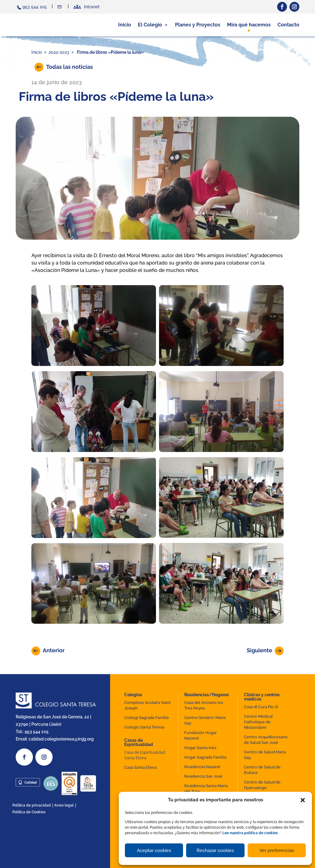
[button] (303, 800)
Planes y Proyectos (198, 25)
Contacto (60, 7)
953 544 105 (35, 7)
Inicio (125, 25)
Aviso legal (64, 805)
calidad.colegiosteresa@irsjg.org (61, 739)
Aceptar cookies (154, 850)
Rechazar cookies (215, 850)
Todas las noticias (70, 67)
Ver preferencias (277, 850)
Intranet (92, 7)
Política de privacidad (32, 805)
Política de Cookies (29, 812)
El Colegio (150, 25)
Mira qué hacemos (249, 25)
